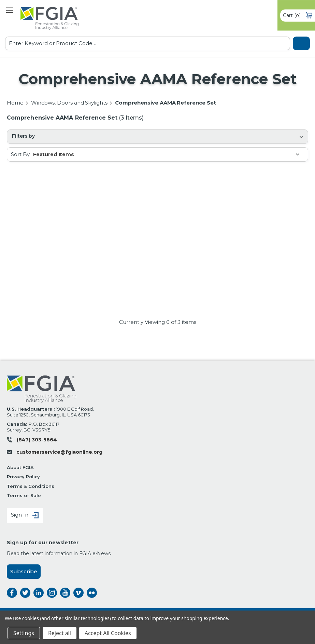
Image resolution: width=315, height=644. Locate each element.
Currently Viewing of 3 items (158, 322)
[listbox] (170, 154)
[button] (157, 137)
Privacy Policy (23, 477)
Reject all (60, 633)
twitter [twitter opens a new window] (25, 593)
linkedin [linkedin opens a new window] (39, 593)
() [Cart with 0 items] (298, 15)
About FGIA (20, 467)
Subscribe (24, 571)
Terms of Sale (24, 495)
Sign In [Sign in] (25, 515)
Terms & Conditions (31, 486)
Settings (24, 633)
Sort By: (21, 154)
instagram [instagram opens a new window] (52, 593)
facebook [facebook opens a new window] (12, 593)
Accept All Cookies (108, 633)
